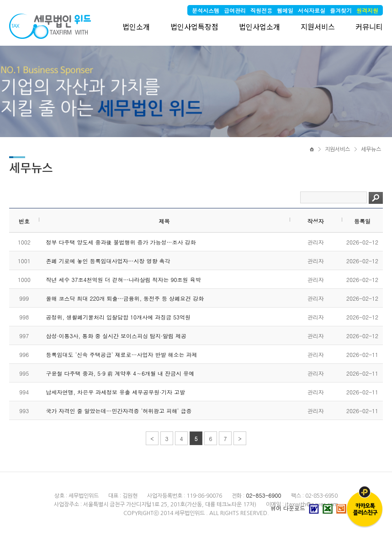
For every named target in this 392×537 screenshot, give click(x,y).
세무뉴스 (371, 149)
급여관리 (235, 10)
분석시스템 (206, 10)
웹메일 (285, 10)
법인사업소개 (260, 27)
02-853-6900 (263, 495)
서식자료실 (312, 10)
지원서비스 (318, 27)
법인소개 (136, 27)
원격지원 (367, 10)
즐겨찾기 (341, 10)
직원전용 (261, 10)
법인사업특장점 (194, 27)
